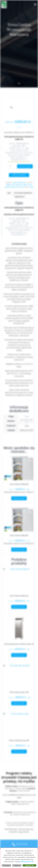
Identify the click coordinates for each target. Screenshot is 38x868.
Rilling (8, 185)
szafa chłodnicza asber (19, 185)
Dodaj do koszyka (25, 166)
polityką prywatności (27, 862)
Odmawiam (6, 865)
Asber (32, 187)
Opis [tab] (9, 193)
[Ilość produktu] (11, 166)
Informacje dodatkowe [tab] (23, 193)
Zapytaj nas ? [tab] (20, 197)
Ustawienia (17, 865)
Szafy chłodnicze (19, 182)
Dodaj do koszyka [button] (19, 498)
